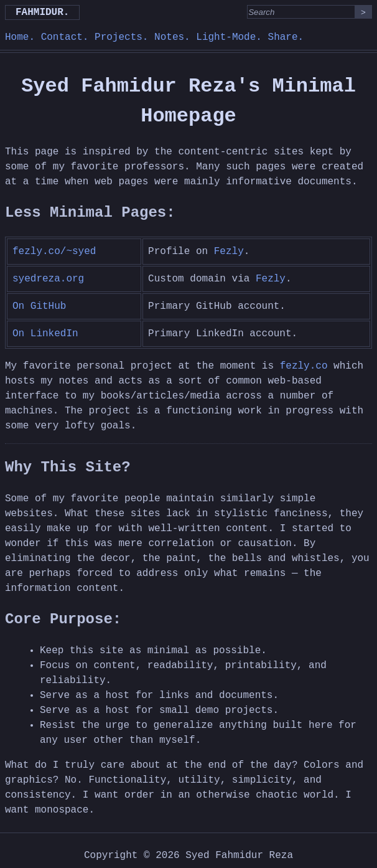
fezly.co (304, 366)
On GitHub (39, 306)
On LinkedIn (45, 334)
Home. (20, 37)
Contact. (65, 37)
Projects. (121, 37)
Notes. (172, 37)
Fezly (229, 252)
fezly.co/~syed (54, 252)
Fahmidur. (42, 12)
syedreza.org (48, 279)
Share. (286, 37)
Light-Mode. (229, 37)
